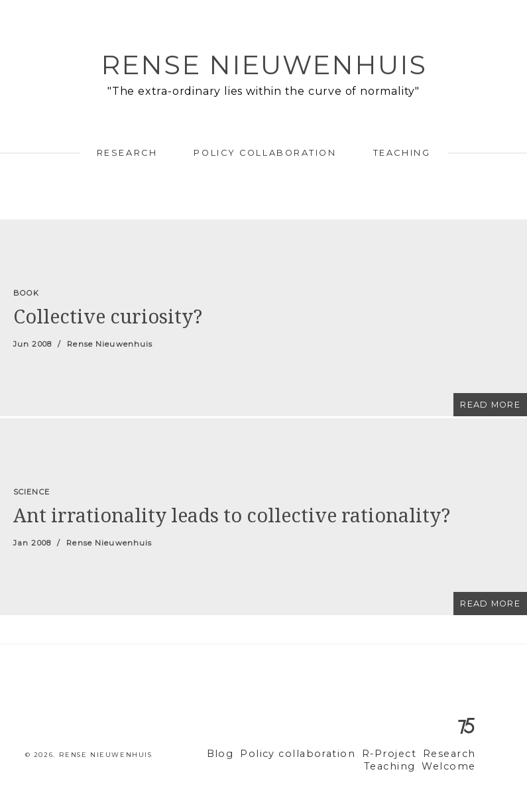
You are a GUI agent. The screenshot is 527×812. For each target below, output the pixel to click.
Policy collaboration (265, 153)
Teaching (402, 153)
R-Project (397, 754)
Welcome (452, 767)
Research (127, 153)
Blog (245, 754)
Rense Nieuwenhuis (264, 65)
